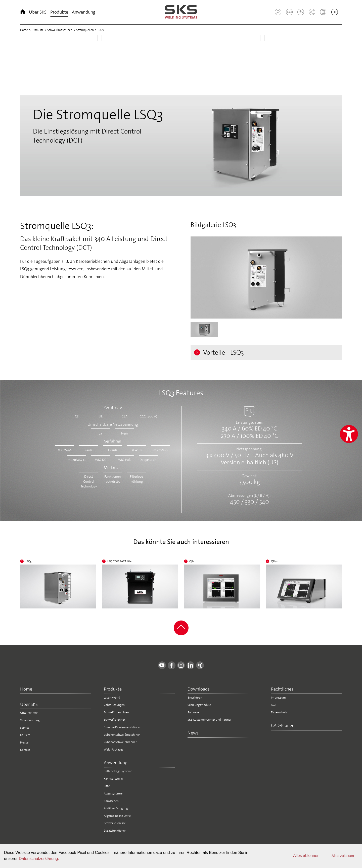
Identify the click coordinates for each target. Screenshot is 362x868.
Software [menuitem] (196, 717)
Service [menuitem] (26, 734)
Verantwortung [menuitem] (33, 726)
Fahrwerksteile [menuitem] (117, 785)
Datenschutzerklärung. (39, 859)
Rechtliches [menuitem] (286, 693)
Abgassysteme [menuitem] (116, 799)
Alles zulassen (341, 855)
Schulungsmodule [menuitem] (203, 709)
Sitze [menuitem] (108, 792)
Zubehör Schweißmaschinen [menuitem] (128, 739)
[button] (278, 12)
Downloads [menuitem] (202, 693)
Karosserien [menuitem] (114, 807)
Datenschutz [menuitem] (282, 717)
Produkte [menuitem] (59, 12)
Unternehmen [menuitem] (32, 719)
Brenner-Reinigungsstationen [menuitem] (129, 731)
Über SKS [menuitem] (38, 12)
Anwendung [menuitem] (84, 12)
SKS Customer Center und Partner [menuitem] (217, 724)
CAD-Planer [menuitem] (286, 731)
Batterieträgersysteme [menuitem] (123, 777)
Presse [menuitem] (26, 748)
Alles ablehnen (303, 855)
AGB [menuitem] (275, 709)
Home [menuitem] (23, 12)
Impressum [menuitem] (281, 702)
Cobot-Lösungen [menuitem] (118, 709)
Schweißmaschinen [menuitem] (121, 717)
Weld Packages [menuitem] (117, 754)
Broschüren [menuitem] (197, 702)
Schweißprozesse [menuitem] (119, 829)
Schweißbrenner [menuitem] (118, 724)
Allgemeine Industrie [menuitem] (122, 822)
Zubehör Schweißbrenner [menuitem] (126, 746)
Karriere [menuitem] (27, 741)
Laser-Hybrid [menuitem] (115, 702)
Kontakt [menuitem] (27, 756)
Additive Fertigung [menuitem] (120, 814)
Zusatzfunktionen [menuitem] (119, 836)
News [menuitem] (195, 739)
